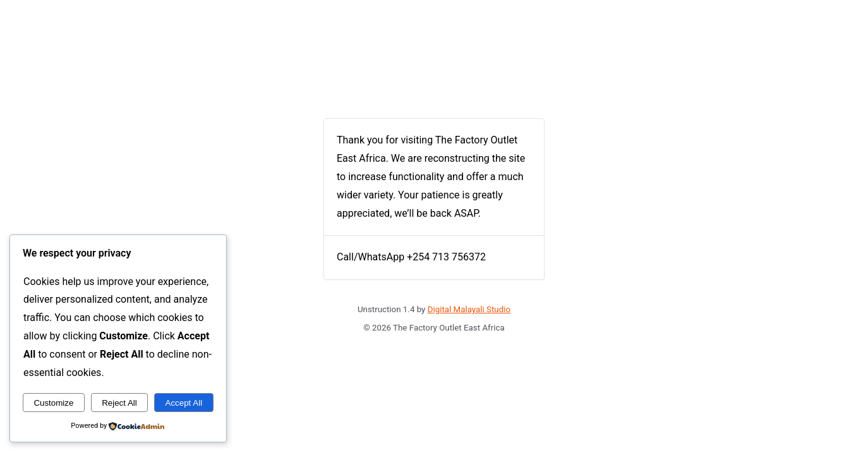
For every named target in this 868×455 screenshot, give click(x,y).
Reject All (119, 403)
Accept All (184, 403)
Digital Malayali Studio (469, 309)
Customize (53, 403)
